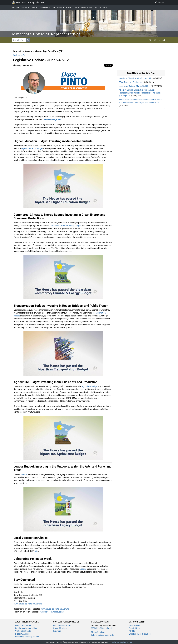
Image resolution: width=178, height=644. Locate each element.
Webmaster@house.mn (122, 642)
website (83, 569)
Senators (57, 631)
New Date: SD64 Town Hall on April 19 (135, 78)
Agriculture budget (90, 386)
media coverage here (52, 119)
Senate (24, 7)
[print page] (164, 40)
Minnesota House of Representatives (46, 34)
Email (110, 628)
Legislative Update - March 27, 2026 (134, 86)
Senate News (135, 628)
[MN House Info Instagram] (155, 40)
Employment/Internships (26, 628)
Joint (33, 7)
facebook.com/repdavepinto (52, 612)
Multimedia (86, 7)
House (15, 7)
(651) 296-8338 (98, 628)
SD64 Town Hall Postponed (131, 82)
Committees (57, 7)
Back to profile (19, 55)
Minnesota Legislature (28, 2)
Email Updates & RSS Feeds (141, 634)
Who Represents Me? (62, 625)
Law (75, 7)
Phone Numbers (98, 632)
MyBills (132, 631)
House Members (60, 628)
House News (134, 625)
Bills (68, 7)
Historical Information (25, 625)
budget (24, 474)
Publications (100, 7)
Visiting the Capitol (23, 631)
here (36, 551)
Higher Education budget (32, 148)
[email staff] (159, 40)
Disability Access (22, 634)
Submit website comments (102, 635)
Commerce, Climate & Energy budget (65, 226)
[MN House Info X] (150, 40)
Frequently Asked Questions (27, 637)
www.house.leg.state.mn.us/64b (28, 604)
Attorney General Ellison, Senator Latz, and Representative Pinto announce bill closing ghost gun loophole (140, 93)
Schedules (44, 7)
